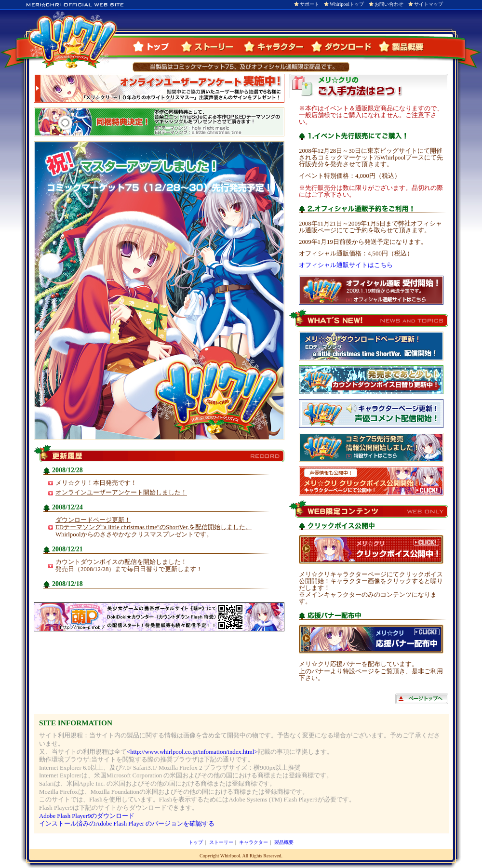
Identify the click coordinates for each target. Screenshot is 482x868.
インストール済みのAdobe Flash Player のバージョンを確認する (127, 824)
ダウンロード (344, 46)
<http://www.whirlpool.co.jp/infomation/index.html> (192, 752)
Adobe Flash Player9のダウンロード (87, 816)
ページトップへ (422, 699)
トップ (156, 46)
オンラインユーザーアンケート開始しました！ (121, 493)
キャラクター (277, 46)
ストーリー (211, 46)
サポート (309, 4)
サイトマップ (428, 4)
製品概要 (401, 46)
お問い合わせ (389, 4)
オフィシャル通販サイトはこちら (346, 265)
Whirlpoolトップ (347, 4)
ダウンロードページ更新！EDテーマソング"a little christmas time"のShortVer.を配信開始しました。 (154, 524)
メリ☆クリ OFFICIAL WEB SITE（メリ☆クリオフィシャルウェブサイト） (72, 40)
